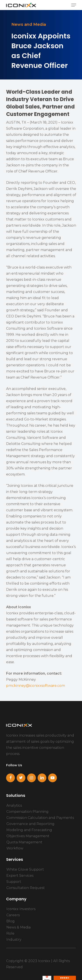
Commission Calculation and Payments (40, 818)
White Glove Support (25, 869)
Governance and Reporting (30, 824)
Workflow (15, 848)
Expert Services (20, 876)
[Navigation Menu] (74, 5)
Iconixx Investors (21, 909)
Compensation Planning (27, 812)
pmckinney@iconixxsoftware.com (36, 686)
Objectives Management (28, 836)
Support (14, 882)
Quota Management (24, 842)
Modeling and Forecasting (29, 830)
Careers (13, 915)
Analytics (14, 805)
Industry (14, 940)
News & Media (18, 927)
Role (10, 933)
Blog (10, 921)
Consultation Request (26, 888)
